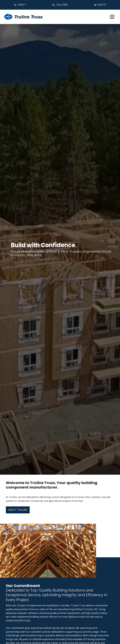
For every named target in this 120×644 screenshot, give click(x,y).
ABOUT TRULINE (18, 510)
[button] (20, 5)
